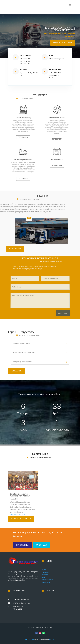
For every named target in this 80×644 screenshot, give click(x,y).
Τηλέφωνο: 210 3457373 (21, 599)
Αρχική (44, 570)
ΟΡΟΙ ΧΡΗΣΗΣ (30, 640)
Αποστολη (64, 310)
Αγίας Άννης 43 (18, 607)
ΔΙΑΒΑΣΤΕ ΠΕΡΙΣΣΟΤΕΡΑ (21, 519)
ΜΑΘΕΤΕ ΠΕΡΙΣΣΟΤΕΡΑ (63, 47)
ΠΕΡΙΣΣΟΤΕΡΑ (23, 131)
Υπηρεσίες (45, 572)
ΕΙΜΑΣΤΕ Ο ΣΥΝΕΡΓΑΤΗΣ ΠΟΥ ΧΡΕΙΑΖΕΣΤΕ (60, 33)
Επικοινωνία (46, 582)
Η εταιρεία (45, 575)
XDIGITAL (52, 640)
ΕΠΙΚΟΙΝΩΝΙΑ (22, 545)
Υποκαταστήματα (47, 580)
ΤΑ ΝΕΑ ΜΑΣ (41, 545)
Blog (43, 577)
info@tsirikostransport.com (22, 603)
